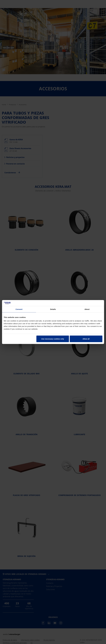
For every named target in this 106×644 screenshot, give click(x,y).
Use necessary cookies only (53, 339)
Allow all (86, 339)
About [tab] (87, 309)
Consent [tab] (19, 309)
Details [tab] (53, 309)
